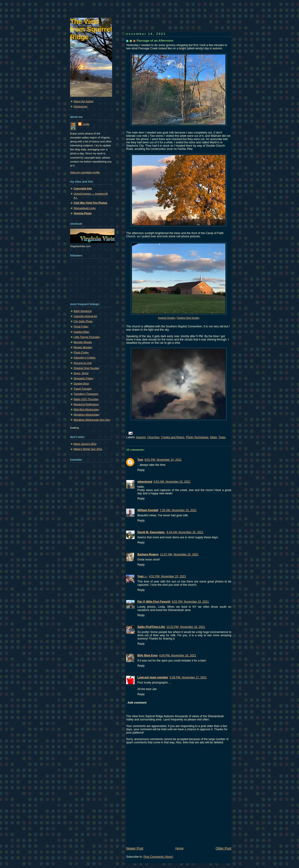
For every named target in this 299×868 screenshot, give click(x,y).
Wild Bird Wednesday (86, 409)
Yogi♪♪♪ (142, 576)
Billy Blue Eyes (148, 655)
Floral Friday (81, 326)
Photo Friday (81, 352)
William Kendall (148, 510)
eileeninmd (145, 482)
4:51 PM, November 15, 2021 (168, 576)
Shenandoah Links (85, 208)
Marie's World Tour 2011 (88, 449)
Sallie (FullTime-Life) (151, 627)
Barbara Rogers (148, 554)
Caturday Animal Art (85, 316)
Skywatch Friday (83, 378)
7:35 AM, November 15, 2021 (178, 510)
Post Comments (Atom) (158, 857)
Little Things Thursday (87, 337)
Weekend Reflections (86, 404)
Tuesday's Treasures (86, 394)
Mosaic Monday (83, 347)
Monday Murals (83, 342)
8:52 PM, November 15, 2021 (190, 602)
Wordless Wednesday (87, 415)
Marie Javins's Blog (85, 444)
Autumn (141, 437)
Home (180, 848)
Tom (140, 460)
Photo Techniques (197, 437)
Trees (222, 437)
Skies (214, 437)
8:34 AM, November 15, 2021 (185, 532)
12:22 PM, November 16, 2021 (186, 627)
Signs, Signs (81, 373)
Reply (141, 470)
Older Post (223, 848)
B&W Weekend (83, 311)
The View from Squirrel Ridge (91, 29)
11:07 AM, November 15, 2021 (179, 554)
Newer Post (135, 848)
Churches (153, 437)
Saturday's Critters (85, 358)
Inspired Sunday (167, 318)
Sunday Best (81, 383)
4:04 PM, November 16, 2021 (178, 655)
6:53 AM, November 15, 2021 (172, 482)
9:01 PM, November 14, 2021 (163, 460)
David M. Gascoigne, (151, 532)
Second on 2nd (83, 363)
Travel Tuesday (83, 389)
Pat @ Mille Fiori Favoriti (154, 602)
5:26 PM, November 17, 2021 (188, 677)
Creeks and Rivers (173, 437)
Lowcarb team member (153, 677)
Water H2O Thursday (86, 399)
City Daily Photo (83, 321)
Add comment (137, 703)
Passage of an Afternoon (155, 41)
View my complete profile (85, 172)
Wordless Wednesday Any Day (92, 420)
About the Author (84, 101)
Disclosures (80, 106)
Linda (86, 124)
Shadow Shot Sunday (188, 318)
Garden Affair (81, 332)
